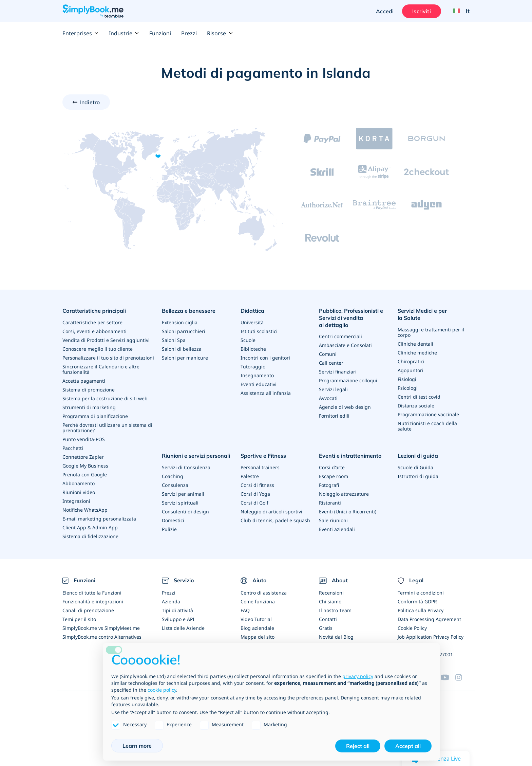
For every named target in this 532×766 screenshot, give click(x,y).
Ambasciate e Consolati (345, 345)
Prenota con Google (85, 475)
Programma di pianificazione (95, 416)
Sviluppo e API (178, 619)
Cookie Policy (412, 628)
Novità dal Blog (336, 637)
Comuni (328, 354)
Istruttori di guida (418, 476)
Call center (331, 363)
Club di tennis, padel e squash (275, 520)
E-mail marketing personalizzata (99, 519)
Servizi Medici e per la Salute (422, 314)
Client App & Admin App (90, 527)
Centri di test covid (419, 397)
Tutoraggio (253, 367)
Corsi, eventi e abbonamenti (94, 331)
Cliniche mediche (417, 353)
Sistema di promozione (89, 390)
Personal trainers (260, 467)
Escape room (334, 476)
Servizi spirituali (180, 503)
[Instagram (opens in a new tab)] (462, 677)
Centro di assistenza (264, 593)
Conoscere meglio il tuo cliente (98, 349)
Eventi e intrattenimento (350, 456)
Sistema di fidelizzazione (90, 536)
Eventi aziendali (337, 529)
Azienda (171, 601)
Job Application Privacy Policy (431, 637)
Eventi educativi (259, 384)
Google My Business (85, 466)
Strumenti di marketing (89, 407)
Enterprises (81, 33)
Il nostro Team (335, 610)
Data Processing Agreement (429, 619)
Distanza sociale (416, 406)
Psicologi (408, 388)
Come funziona (258, 601)
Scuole (248, 340)
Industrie (124, 33)
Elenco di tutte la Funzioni (92, 593)
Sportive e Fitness (263, 456)
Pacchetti (73, 448)
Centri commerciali (340, 336)
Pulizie (169, 529)
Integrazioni (76, 501)
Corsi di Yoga (255, 494)
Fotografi (329, 485)
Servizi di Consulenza (186, 467)
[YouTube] (448, 677)
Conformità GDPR (417, 601)
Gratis (326, 628)
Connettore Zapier (83, 457)
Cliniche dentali (415, 344)
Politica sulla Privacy (421, 610)
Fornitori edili (334, 416)
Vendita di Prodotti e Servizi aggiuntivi (106, 340)
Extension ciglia (180, 322)
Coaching (173, 476)
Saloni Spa (174, 340)
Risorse (220, 33)
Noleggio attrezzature (344, 494)
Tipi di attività (177, 610)
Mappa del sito (258, 637)
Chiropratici (411, 361)
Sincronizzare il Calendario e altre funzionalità (101, 369)
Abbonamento (79, 483)
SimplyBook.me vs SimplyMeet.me (101, 628)
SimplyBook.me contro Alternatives (102, 637)
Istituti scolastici (259, 331)
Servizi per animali (183, 494)
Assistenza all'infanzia (266, 393)
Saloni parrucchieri (184, 331)
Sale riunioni (333, 520)
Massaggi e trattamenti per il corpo (431, 332)
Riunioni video (79, 492)
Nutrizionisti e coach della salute (427, 426)
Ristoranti (330, 503)
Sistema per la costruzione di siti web (105, 398)
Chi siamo (330, 601)
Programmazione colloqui (348, 380)
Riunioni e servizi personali (196, 456)
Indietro (90, 102)
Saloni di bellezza (182, 349)
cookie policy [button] (162, 690)
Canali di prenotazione (88, 610)
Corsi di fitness (257, 485)
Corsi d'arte (332, 467)
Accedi (385, 11)
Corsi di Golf (254, 503)
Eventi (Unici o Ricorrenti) (348, 512)
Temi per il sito (79, 619)
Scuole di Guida (415, 467)
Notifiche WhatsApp (85, 510)
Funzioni (160, 33)
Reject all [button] (358, 746)
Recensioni (331, 593)
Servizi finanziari (338, 372)
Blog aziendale (257, 628)
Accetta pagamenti (84, 381)
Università (252, 322)
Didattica (252, 311)
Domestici (173, 520)
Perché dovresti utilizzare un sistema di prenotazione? (107, 428)
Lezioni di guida (418, 456)
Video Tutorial (256, 619)
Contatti (328, 619)
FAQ (245, 610)
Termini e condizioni (421, 593)
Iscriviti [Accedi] (421, 11)
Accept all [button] (408, 746)
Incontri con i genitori (265, 358)
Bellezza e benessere (189, 311)
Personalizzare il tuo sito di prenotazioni (108, 358)
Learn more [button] (137, 746)
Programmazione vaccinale (428, 414)
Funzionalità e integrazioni (93, 601)
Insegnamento (257, 375)
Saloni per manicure (185, 358)
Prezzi (189, 33)
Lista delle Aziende (183, 628)
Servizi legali (333, 389)
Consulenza (175, 485)
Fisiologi (407, 379)
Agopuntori (411, 370)
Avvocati (328, 398)
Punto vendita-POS (84, 439)
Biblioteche (253, 349)
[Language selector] (459, 11)
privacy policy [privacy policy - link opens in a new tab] (358, 676)
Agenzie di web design (345, 407)
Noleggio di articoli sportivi (271, 512)
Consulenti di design (185, 512)
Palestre (250, 476)
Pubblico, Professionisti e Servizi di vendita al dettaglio (351, 318)
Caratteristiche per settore (92, 322)
